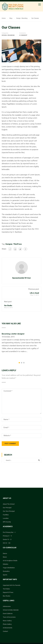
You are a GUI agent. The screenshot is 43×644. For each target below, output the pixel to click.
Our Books (8, 306)
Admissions (7, 606)
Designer (9, 244)
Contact (5, 631)
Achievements (8, 628)
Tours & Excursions (9, 617)
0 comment (23, 35)
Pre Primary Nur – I (9, 532)
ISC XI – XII (7, 543)
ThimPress (18, 244)
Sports (5, 575)
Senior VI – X (7, 539)
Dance (5, 553)
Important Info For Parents (12, 585)
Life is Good (34, 293)
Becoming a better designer (13, 334)
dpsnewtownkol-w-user (22, 278)
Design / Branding (8, 35)
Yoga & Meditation (9, 568)
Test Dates (6, 589)
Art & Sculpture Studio (10, 561)
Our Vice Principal (9, 511)
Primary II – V (7, 536)
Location (6, 518)
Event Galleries (8, 614)
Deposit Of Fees (8, 592)
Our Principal (7, 508)
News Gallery (7, 621)
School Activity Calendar (11, 610)
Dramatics (6, 571)
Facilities (6, 515)
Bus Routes (7, 596)
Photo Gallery (7, 624)
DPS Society (7, 522)
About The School (9, 504)
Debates (6, 564)
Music (5, 557)
